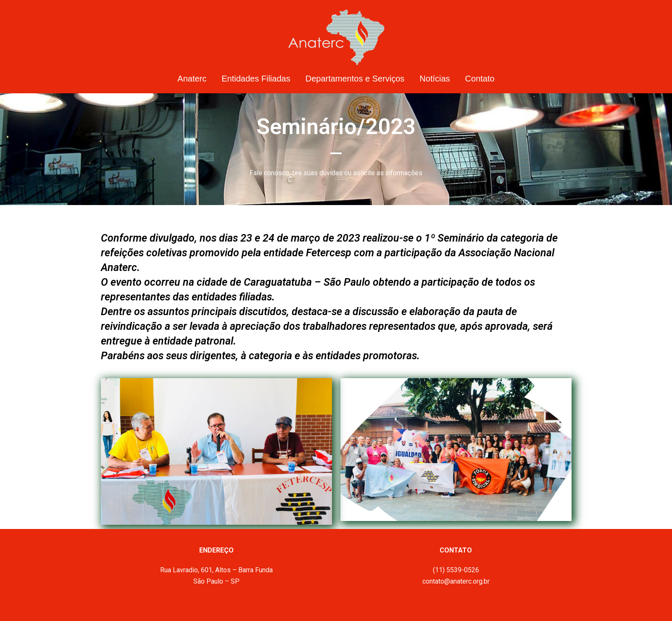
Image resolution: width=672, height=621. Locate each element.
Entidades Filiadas (256, 79)
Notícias (435, 79)
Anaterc (192, 79)
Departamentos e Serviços (355, 79)
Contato (480, 79)
